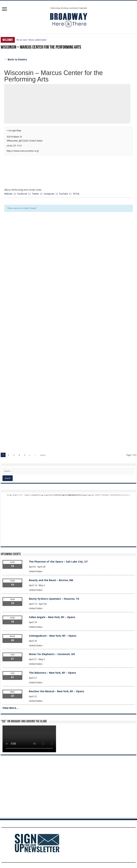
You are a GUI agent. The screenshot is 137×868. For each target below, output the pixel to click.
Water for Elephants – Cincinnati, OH (52, 654)
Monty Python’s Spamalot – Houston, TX (54, 599)
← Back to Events (16, 59)
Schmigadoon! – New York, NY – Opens (53, 636)
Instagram (49, 194)
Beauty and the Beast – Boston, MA (51, 580)
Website (8, 194)
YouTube (64, 194)
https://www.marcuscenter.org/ (23, 151)
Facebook (22, 194)
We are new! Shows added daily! (31, 40)
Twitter (35, 194)
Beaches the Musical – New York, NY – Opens (56, 691)
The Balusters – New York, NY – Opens (52, 673)
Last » (43, 455)
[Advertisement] (68, 254)
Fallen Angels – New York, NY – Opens (52, 617)
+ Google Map (14, 130)
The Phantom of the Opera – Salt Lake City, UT (58, 562)
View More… (11, 708)
